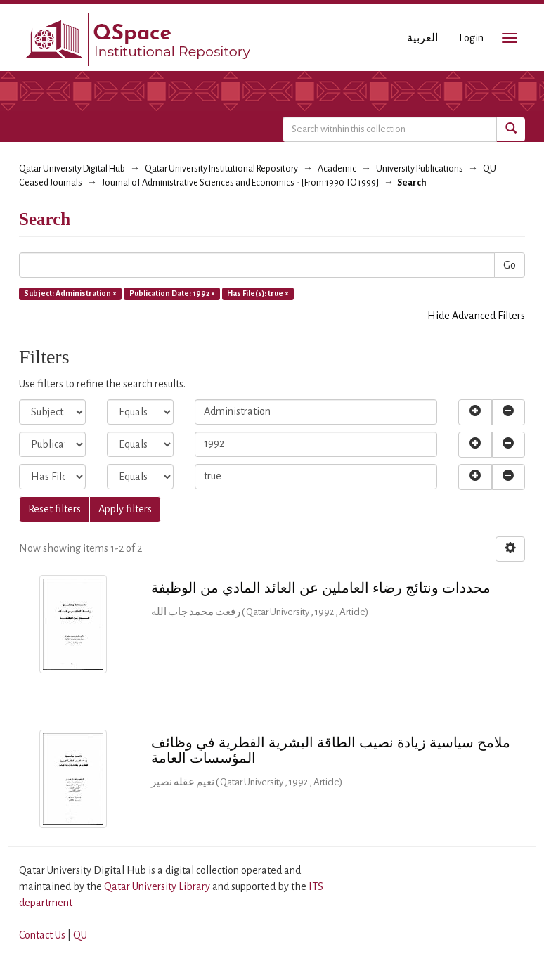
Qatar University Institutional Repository (221, 169)
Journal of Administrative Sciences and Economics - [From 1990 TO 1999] (240, 183)
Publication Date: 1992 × (172, 293)
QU (80, 935)
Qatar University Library (158, 886)
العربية (422, 38)
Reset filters (54, 509)
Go (510, 265)
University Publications (420, 169)
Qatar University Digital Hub (72, 169)
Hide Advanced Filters (476, 316)
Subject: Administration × (70, 293)
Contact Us (42, 935)
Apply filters (125, 509)
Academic (337, 169)
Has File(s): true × (258, 293)
